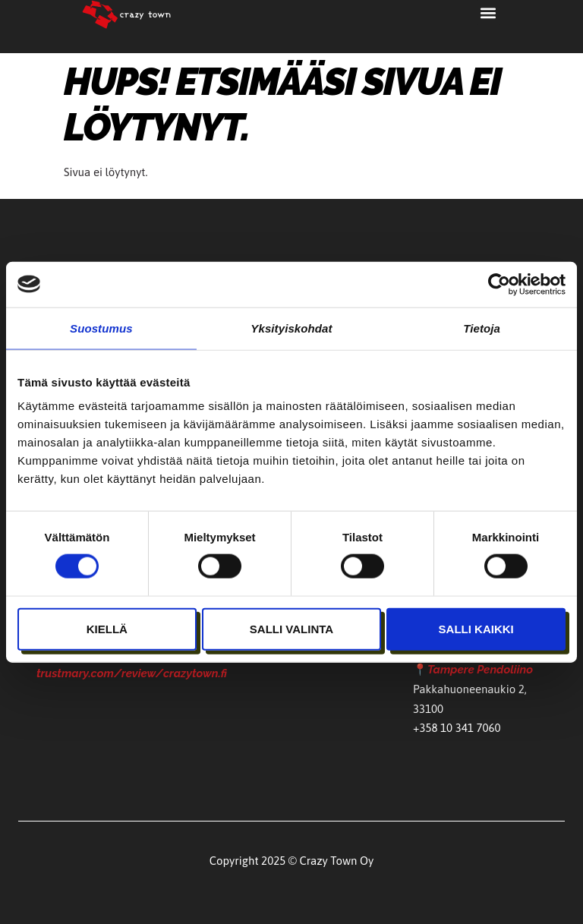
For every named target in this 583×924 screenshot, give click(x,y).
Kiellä (107, 628)
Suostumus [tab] (101, 328)
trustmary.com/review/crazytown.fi (132, 676)
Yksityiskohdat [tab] (291, 328)
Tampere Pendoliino (480, 670)
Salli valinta (291, 628)
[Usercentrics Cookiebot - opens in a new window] (499, 284)
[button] (488, 13)
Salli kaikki (476, 628)
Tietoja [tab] (482, 328)
